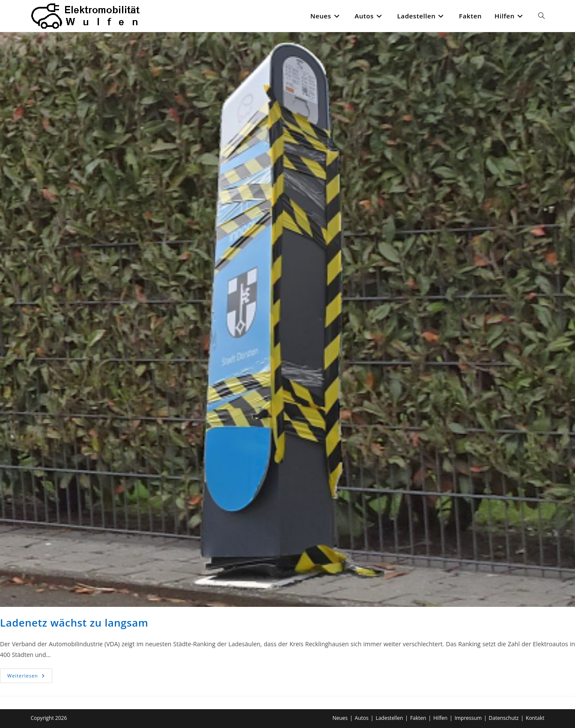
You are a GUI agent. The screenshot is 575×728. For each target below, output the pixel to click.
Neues (340, 718)
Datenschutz (504, 718)
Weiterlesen (30, 677)
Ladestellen (389, 718)
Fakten (418, 718)
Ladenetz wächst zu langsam (74, 623)
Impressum (468, 718)
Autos (362, 718)
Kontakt (535, 718)
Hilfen (440, 718)
